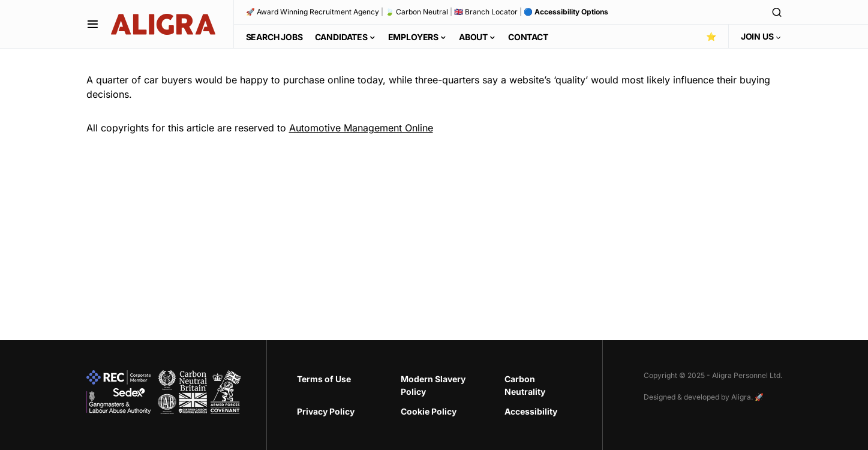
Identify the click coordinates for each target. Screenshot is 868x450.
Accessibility (531, 411)
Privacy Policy (326, 411)
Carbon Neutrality (525, 385)
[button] (93, 24)
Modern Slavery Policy (433, 385)
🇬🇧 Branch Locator (486, 12)
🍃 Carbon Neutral (417, 12)
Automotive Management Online (361, 128)
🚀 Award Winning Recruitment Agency (313, 12)
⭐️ (711, 36)
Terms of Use (324, 379)
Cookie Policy (429, 411)
